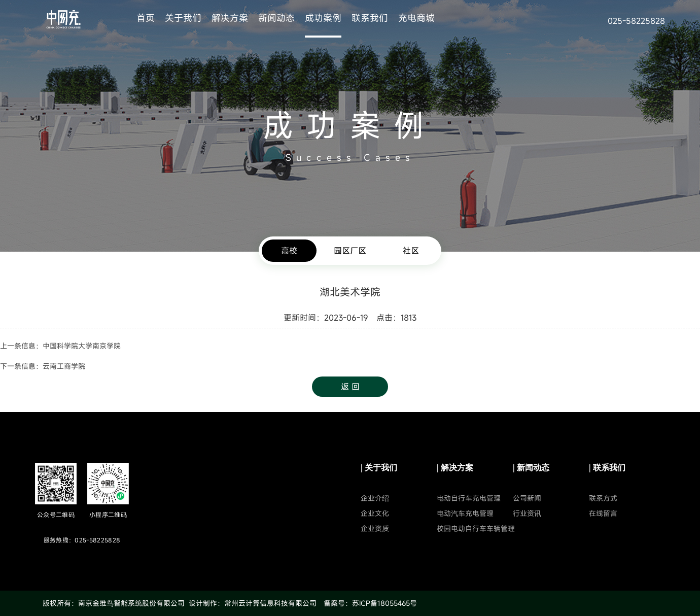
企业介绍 (375, 498)
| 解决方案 (455, 468)
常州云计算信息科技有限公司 (270, 603)
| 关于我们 (379, 468)
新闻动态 (276, 18)
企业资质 (375, 528)
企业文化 (375, 513)
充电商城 (416, 18)
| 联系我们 (607, 468)
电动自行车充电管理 (469, 498)
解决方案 (230, 18)
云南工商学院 (64, 366)
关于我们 (183, 18)
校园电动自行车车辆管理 (476, 528)
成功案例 (323, 18)
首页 (146, 18)
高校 (289, 251)
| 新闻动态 (531, 468)
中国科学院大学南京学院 (82, 346)
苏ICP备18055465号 (384, 603)
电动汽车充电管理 (465, 513)
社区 (411, 251)
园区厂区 (350, 251)
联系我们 (370, 18)
